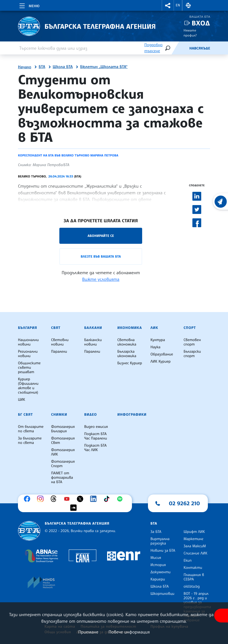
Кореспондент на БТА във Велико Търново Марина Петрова (68, 155)
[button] (168, 5)
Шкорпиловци (162, 594)
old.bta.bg (192, 587)
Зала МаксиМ (195, 546)
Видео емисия (96, 427)
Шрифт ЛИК (194, 532)
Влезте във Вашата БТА (101, 256)
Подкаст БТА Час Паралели (96, 436)
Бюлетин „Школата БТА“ (104, 67)
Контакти (193, 568)
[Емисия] (180, 48)
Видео (91, 415)
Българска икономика (127, 354)
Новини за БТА (163, 551)
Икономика (130, 328)
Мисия (156, 558)
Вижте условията (101, 279)
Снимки (59, 415)
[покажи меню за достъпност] (221, 616)
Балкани (93, 328)
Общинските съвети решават (29, 368)
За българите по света (30, 441)
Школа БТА (63, 67)
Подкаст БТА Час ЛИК (95, 448)
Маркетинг (193, 539)
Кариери (158, 579)
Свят (56, 328)
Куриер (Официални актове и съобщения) (28, 386)
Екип (188, 561)
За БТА (156, 532)
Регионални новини (28, 354)
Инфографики (132, 415)
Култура (158, 340)
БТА (42, 67)
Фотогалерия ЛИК (63, 452)
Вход (201, 23)
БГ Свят (25, 415)
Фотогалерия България (63, 429)
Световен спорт (192, 342)
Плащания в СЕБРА (194, 577)
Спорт (190, 328)
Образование (162, 354)
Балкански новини (93, 342)
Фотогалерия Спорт (63, 464)
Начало (25, 67)
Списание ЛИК (195, 553)
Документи (161, 572)
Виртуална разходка (160, 541)
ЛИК (154, 328)
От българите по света (31, 429)
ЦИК (22, 400)
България (27, 328)
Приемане (88, 632)
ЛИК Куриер (161, 362)
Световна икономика (127, 342)
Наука (155, 347)
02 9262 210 (184, 503)
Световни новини (60, 342)
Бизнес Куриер (130, 363)
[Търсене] (168, 48)
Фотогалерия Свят (63, 441)
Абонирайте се (101, 236)
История (158, 565)
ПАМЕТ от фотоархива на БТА (62, 478)
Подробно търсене (153, 48)
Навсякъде (200, 48)
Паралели (59, 352)
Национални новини (28, 342)
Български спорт (192, 354)
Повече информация (129, 632)
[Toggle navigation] (29, 5)
